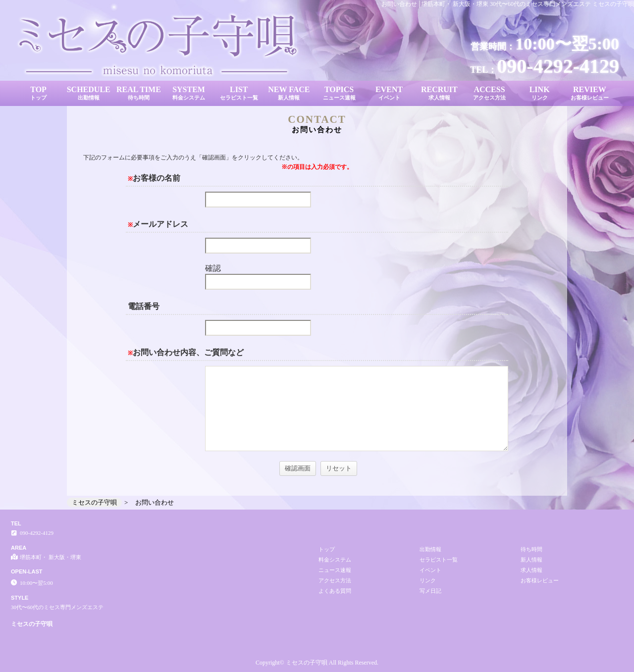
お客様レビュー (540, 580)
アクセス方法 (335, 580)
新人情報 (531, 560)
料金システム (335, 560)
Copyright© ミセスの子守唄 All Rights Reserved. (317, 663)
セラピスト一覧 (439, 560)
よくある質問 (335, 591)
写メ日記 (430, 591)
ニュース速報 (335, 570)
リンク (428, 580)
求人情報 (531, 570)
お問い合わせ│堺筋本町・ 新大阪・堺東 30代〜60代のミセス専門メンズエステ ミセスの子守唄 (508, 4)
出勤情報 (430, 549)
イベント (430, 570)
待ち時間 (531, 549)
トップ (327, 549)
